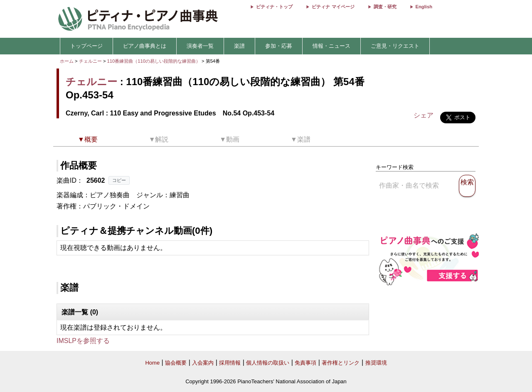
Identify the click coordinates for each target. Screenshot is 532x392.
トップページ (86, 46)
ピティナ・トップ (274, 7)
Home (152, 363)
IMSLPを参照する (83, 341)
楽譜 (239, 46)
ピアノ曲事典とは (145, 46)
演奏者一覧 (200, 46)
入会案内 (203, 363)
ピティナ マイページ (333, 7)
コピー (119, 180)
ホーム (67, 61)
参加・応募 (279, 46)
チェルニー (90, 61)
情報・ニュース (331, 46)
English (424, 7)
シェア (424, 115)
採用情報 (230, 363)
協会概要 (176, 363)
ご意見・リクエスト (395, 46)
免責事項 (305, 363)
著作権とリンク (341, 363)
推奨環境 (376, 363)
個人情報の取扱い (268, 363)
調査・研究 (385, 7)
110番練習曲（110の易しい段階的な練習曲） (154, 61)
